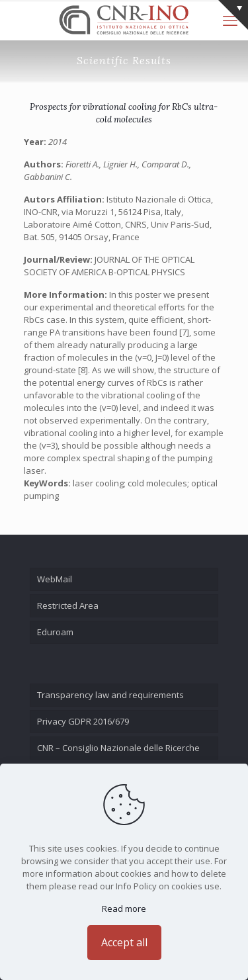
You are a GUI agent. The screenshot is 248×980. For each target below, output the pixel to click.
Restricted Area (68, 605)
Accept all (124, 942)
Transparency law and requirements (110, 695)
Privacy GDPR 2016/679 (83, 721)
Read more (124, 909)
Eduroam (55, 632)
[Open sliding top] (233, 15)
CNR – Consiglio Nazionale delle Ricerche (118, 748)
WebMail (55, 579)
